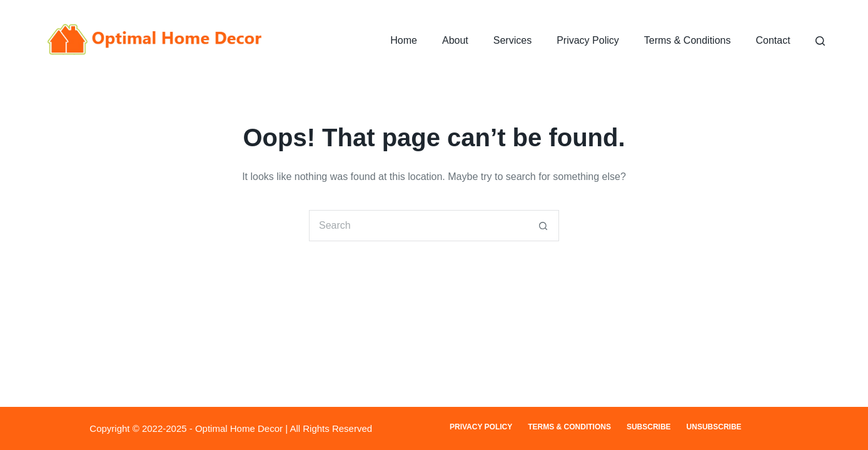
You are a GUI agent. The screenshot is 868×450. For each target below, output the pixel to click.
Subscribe (649, 427)
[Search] (820, 41)
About (455, 40)
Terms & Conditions (688, 40)
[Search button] (543, 226)
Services (512, 40)
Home (404, 40)
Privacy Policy (588, 40)
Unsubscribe (714, 427)
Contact (773, 40)
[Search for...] (418, 226)
